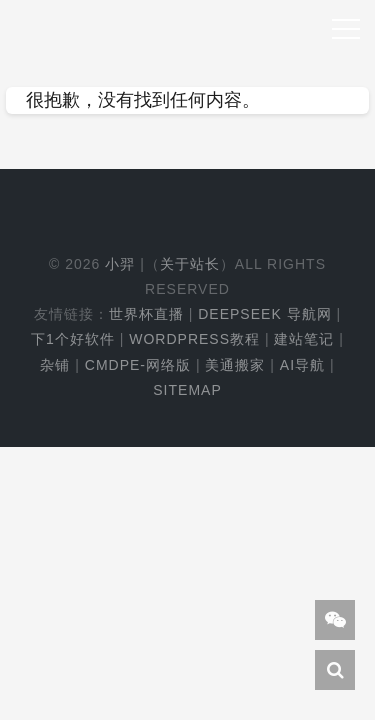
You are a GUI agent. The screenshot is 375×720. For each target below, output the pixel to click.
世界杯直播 (146, 314)
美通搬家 (235, 365)
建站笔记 (304, 339)
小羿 (120, 264)
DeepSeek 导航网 (264, 314)
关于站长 (190, 264)
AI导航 (302, 365)
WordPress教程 (194, 339)
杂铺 (55, 365)
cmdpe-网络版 (138, 365)
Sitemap (187, 390)
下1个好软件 (73, 339)
